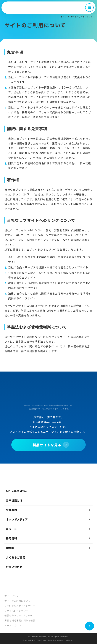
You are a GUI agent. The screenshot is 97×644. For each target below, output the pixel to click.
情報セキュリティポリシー (19, 615)
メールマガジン (13, 625)
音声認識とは (14, 500)
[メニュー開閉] (89, 8)
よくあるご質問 (16, 557)
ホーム (64, 17)
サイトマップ (12, 596)
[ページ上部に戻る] (90, 626)
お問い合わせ (14, 567)
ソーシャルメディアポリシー (20, 606)
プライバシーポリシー (16, 611)
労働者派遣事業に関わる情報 (20, 620)
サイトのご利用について (17, 601)
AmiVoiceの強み (17, 491)
